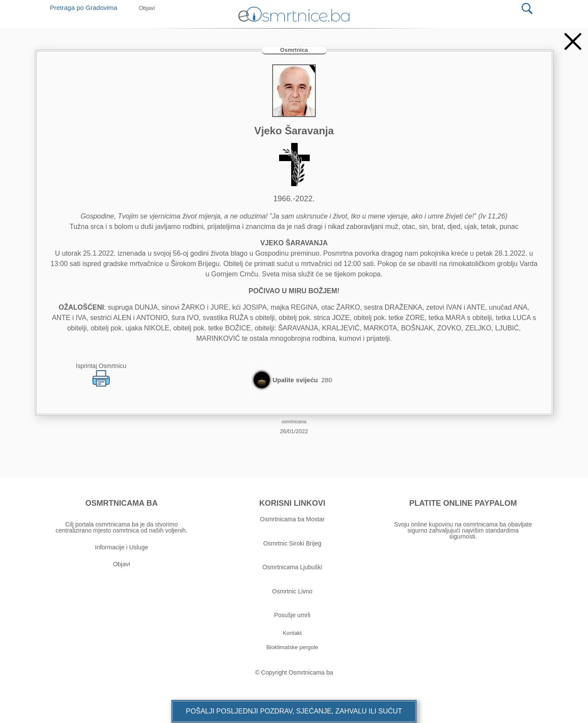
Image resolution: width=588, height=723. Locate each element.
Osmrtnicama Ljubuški (292, 567)
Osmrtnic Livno (292, 591)
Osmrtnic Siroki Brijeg (292, 543)
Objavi (121, 564)
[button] (294, 711)
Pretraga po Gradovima (87, 8)
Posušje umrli (292, 615)
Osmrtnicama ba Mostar (292, 519)
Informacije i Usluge (122, 547)
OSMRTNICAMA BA (122, 503)
